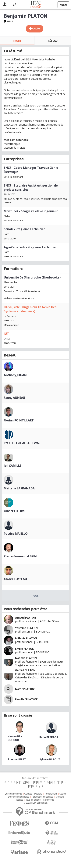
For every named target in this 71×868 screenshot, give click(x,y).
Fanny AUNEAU (14, 398)
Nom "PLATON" (25, 689)
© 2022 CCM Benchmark (35, 803)
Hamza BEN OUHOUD (15, 738)
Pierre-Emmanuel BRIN (20, 556)
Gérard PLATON (25, 670)
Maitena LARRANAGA (19, 488)
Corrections (48, 800)
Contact (28, 794)
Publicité (38, 794)
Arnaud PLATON (26, 618)
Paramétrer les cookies (42, 797)
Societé (63, 794)
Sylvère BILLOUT (50, 759)
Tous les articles (33, 800)
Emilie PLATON (25, 649)
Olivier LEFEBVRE (15, 511)
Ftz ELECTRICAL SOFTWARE (23, 443)
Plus (35, 596)
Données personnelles (18, 797)
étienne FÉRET (17, 759)
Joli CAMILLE (12, 466)
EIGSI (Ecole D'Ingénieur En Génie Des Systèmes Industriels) (30, 309)
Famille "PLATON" (27, 699)
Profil (17, 41)
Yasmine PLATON (26, 628)
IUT (6, 334)
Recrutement (51, 794)
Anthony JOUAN (15, 375)
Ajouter (36, 28)
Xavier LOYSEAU (15, 579)
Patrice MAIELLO (16, 534)
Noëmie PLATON (26, 658)
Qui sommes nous (13, 794)
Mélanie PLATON (26, 638)
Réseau (53, 41)
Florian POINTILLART (19, 420)
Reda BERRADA (49, 737)
